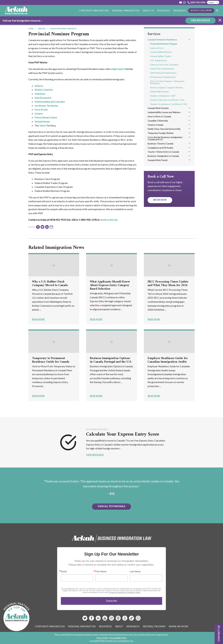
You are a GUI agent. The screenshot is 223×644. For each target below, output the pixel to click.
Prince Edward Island (46, 117)
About (119, 626)
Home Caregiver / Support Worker (167, 87)
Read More (38, 319)
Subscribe (111, 601)
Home (31, 29)
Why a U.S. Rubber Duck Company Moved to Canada (50, 284)
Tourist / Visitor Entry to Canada (163, 152)
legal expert (118, 69)
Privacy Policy (102, 638)
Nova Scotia (41, 109)
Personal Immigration (126, 10)
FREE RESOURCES (200, 20)
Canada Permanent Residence (63, 29)
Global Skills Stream (160, 92)
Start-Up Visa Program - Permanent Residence (167, 82)
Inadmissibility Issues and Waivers (164, 112)
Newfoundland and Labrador (50, 102)
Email (64, 571)
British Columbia (44, 90)
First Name (101, 571)
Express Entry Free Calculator (164, 65)
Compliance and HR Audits (160, 148)
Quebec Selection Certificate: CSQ (167, 100)
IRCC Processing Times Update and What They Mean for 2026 (168, 284)
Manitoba (40, 94)
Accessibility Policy (119, 638)
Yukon (43, 125)
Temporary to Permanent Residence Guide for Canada (51, 360)
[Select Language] (213, 2)
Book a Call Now (201, 10)
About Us (148, 10)
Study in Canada (155, 125)
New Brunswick (43, 98)
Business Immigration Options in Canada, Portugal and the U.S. (111, 360)
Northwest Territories (46, 106)
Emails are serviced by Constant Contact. (125, 592)
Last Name (135, 571)
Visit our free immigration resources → (23, 20)
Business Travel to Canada (160, 144)
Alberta (39, 86)
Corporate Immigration (94, 10)
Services (42, 29)
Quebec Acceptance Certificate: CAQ (169, 104)
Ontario (39, 114)
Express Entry (157, 48)
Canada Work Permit (158, 160)
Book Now (160, 200)
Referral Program (154, 626)
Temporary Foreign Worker (161, 133)
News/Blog (180, 10)
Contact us (219, 634)
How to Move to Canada (159, 116)
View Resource (95, 455)
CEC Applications (159, 60)
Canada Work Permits (158, 108)
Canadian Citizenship (158, 121)
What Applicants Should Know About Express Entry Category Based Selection (110, 285)
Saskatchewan (42, 121)
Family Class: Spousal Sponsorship (164, 129)
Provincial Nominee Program (164, 44)
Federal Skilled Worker (161, 52)
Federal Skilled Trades (161, 56)
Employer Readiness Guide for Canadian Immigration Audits (168, 360)
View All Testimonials (111, 506)
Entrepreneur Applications (163, 77)
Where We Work (178, 626)
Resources (164, 10)
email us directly (109, 220)
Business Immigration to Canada (163, 156)
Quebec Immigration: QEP (163, 96)
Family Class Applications (162, 69)
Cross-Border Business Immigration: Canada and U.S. (165, 138)
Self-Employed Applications (163, 73)
